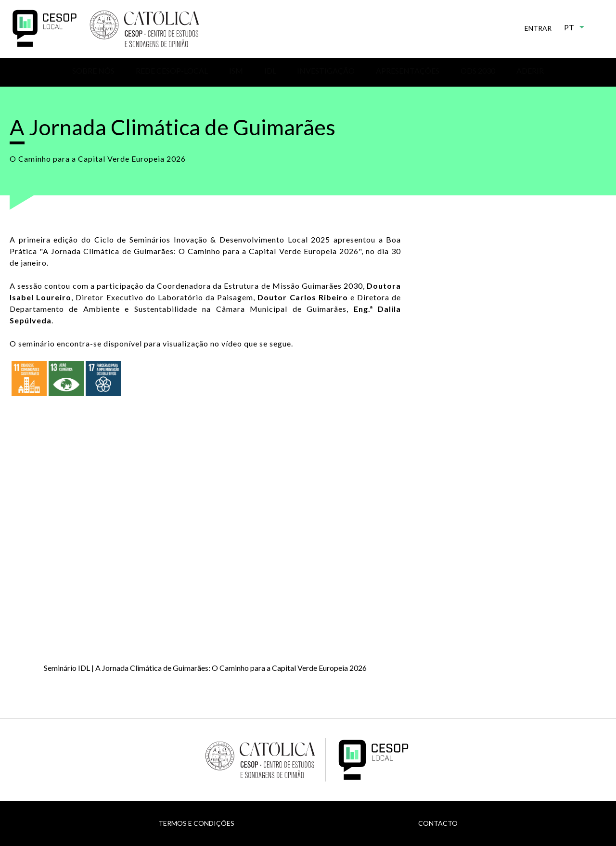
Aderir (530, 70)
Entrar (538, 28)
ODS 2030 (478, 70)
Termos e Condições (196, 823)
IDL (270, 70)
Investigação (326, 70)
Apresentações (408, 70)
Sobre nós (93, 70)
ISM (236, 70)
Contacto (438, 823)
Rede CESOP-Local (172, 70)
